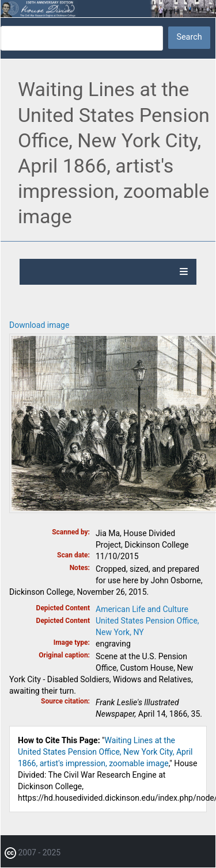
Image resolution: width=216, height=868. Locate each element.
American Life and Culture (142, 609)
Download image (39, 325)
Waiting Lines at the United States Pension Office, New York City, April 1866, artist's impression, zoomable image (105, 752)
